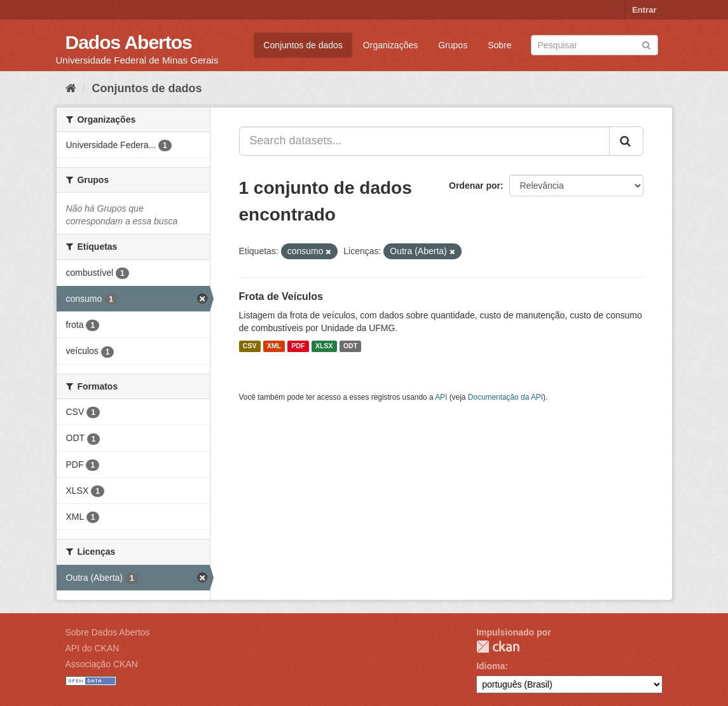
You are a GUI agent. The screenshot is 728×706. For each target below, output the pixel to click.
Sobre (499, 45)
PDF (299, 346)
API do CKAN (93, 648)
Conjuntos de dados (303, 45)
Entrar (644, 10)
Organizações (390, 45)
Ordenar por (475, 186)
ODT (350, 346)
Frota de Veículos (281, 296)
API (441, 397)
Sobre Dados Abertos (108, 632)
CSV (250, 346)
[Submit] (646, 44)
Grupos (453, 45)
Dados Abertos (129, 42)
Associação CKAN (102, 664)
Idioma (491, 666)
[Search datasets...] (424, 141)
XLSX (324, 346)
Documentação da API (505, 397)
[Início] (71, 88)
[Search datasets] (594, 45)
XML (274, 346)
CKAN (498, 647)
